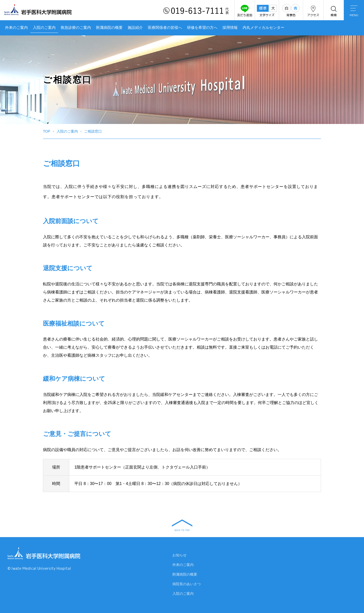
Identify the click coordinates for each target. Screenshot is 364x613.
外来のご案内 (16, 28)
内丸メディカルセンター (264, 28)
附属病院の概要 (109, 28)
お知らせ (179, 556)
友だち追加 (245, 11)
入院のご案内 (44, 28)
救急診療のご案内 (76, 28)
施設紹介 (135, 28)
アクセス (313, 11)
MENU (354, 11)
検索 (334, 11)
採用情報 (230, 28)
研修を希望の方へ (202, 28)
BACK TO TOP (182, 525)
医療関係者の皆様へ (165, 28)
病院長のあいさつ (187, 585)
